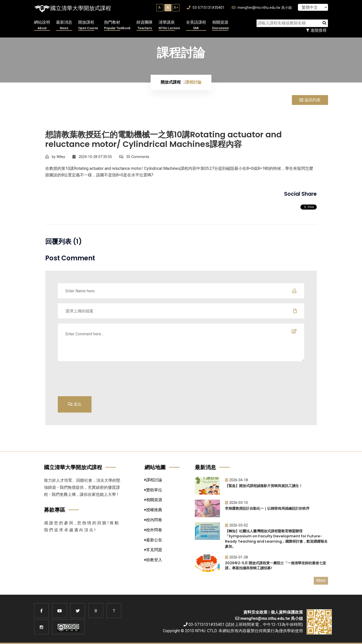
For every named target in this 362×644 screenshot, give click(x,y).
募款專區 (55, 510)
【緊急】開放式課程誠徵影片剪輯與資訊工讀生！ (264, 486)
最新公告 (153, 540)
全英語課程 (196, 25)
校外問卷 (153, 530)
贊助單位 (153, 490)
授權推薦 (153, 510)
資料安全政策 (255, 612)
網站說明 (42, 25)
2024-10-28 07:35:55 (92, 157)
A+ (176, 8)
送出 (75, 404)
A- (160, 8)
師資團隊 (145, 25)
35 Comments (134, 157)
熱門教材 (117, 25)
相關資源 (220, 25)
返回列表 (310, 100)
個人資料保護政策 (287, 612)
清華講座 (169, 25)
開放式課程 (171, 82)
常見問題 (153, 550)
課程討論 (153, 480)
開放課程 (88, 25)
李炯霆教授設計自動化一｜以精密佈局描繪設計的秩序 (267, 508)
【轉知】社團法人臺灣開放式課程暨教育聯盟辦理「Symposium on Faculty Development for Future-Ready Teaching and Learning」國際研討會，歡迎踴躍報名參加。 (276, 539)
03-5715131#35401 (206, 8)
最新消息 (64, 25)
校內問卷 (153, 520)
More (321, 580)
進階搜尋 (316, 30)
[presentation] (266, 378)
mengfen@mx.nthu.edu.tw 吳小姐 (262, 8)
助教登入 (153, 560)
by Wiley (55, 157)
